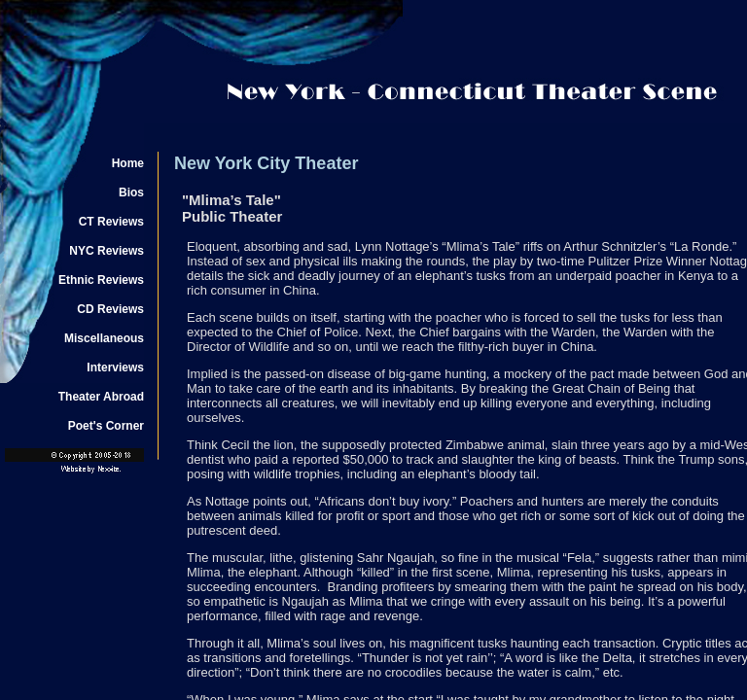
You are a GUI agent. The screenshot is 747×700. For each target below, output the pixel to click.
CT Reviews (111, 222)
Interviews (115, 367)
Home (128, 163)
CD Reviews (110, 309)
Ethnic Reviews (101, 280)
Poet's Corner (106, 426)
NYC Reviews (107, 251)
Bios (131, 192)
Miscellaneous (104, 338)
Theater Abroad (101, 397)
